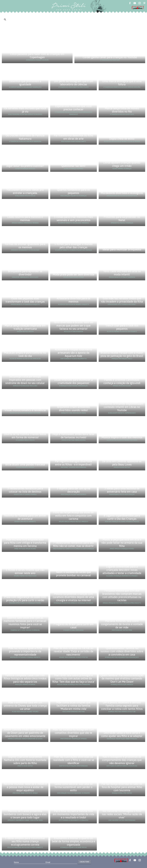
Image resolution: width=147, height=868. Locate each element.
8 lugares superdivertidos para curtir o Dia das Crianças (122, 517)
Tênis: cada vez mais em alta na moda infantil (122, 273)
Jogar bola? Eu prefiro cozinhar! (25, 166)
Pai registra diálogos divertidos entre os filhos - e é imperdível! (73, 463)
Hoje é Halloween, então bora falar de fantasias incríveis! (73, 436)
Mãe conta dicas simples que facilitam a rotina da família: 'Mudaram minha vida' (73, 706)
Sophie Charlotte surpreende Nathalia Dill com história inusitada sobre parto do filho (25, 760)
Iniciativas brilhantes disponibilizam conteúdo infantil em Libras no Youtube (122, 407)
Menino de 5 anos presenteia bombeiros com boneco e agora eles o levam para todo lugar (25, 814)
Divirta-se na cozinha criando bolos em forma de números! (25, 436)
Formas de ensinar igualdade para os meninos (25, 246)
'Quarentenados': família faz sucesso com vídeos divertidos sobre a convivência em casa (122, 651)
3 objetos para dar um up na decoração (73, 490)
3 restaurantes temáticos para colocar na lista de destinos (25, 490)
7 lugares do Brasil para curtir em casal (73, 626)
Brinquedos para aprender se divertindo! (25, 273)
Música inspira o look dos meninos (122, 437)
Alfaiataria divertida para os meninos (73, 300)
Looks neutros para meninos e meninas (25, 219)
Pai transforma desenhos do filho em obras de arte (73, 137)
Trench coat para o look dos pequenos (122, 327)
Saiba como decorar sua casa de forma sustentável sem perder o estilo (73, 787)
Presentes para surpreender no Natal (122, 219)
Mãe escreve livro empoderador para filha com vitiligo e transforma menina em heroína (25, 543)
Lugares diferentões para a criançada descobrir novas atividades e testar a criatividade (122, 570)
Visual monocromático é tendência (25, 410)
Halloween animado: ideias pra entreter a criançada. (25, 191)
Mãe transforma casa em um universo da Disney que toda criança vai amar (25, 706)
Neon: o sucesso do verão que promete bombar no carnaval (73, 574)
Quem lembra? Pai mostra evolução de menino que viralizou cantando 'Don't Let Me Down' (122, 678)
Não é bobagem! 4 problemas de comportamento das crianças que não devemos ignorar (122, 760)
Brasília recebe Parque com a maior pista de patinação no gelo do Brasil (122, 354)
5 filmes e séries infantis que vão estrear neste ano (25, 571)
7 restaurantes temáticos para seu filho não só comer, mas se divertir (73, 544)
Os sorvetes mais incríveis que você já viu (25, 110)
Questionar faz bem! (73, 166)
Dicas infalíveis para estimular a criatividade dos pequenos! (73, 381)
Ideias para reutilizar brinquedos (122, 249)
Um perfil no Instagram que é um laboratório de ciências (73, 83)
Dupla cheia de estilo (122, 139)
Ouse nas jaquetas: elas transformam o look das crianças (25, 300)
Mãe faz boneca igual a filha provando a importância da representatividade (25, 651)
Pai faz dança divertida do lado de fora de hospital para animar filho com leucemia (122, 787)
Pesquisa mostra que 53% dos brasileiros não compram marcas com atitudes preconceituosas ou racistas (122, 595)
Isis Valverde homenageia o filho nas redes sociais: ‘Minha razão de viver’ (122, 814)
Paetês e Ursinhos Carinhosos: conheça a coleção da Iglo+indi (122, 381)
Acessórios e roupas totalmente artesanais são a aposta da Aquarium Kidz (73, 353)
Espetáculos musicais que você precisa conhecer (73, 108)
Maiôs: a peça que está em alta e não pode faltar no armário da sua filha (122, 543)
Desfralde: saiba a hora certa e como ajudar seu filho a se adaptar (122, 734)
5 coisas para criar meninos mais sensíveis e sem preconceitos (73, 219)
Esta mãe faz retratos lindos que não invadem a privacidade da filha (122, 300)
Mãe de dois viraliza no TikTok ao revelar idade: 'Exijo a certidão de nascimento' (73, 651)
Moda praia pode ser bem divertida (73, 274)
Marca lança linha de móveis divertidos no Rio (122, 110)
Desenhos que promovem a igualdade (25, 83)
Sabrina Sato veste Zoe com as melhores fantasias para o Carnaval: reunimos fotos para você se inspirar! (25, 623)
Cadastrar (84, 862)
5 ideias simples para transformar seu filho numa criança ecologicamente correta (25, 841)
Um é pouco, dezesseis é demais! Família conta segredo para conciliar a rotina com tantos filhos (122, 706)
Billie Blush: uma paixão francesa (25, 464)
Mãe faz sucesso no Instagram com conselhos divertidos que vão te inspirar (73, 733)
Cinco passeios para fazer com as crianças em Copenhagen (37, 56)
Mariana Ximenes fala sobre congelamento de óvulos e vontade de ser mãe (122, 624)
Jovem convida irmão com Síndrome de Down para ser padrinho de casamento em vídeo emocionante (25, 733)
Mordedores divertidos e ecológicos (122, 193)
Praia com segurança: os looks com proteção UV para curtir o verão (25, 599)
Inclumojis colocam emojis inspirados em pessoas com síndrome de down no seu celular (25, 380)
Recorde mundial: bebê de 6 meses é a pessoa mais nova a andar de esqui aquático (25, 787)
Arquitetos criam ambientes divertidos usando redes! (73, 409)
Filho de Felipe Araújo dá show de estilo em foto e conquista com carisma (73, 516)
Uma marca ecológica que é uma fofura (122, 83)
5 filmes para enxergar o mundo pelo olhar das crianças (73, 246)
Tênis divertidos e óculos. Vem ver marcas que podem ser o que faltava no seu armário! (73, 326)
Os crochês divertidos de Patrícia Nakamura (25, 137)
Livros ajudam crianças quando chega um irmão (122, 164)
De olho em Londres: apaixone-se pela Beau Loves (122, 463)
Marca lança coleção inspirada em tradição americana (25, 327)
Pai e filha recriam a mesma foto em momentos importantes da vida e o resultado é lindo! (73, 814)
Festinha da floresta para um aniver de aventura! (25, 517)
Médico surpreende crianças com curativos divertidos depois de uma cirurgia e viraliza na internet (73, 597)
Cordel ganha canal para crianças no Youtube (110, 57)
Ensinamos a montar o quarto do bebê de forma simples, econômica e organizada (73, 841)
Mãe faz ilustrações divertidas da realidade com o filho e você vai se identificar (73, 760)
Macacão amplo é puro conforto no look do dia (25, 354)
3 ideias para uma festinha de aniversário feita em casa (122, 490)
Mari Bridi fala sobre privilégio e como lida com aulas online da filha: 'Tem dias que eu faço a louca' (73, 678)
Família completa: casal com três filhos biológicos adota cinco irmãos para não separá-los (25, 678)
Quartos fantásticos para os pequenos (73, 191)
